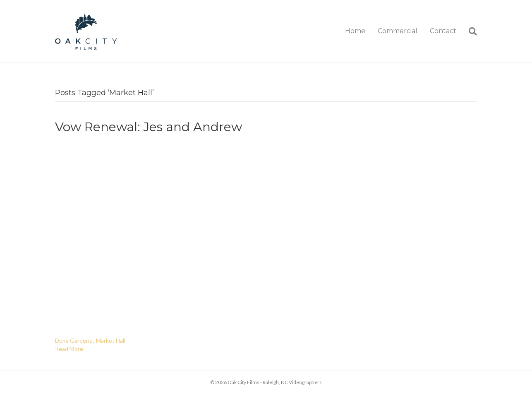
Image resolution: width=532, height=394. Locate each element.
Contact (443, 31)
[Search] (470, 31)
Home (355, 31)
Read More (69, 349)
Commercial (398, 31)
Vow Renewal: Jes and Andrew (149, 127)
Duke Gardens (74, 340)
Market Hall (111, 340)
